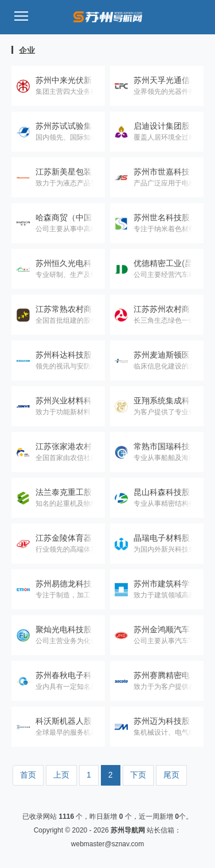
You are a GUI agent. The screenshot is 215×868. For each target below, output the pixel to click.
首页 (28, 775)
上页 (61, 775)
